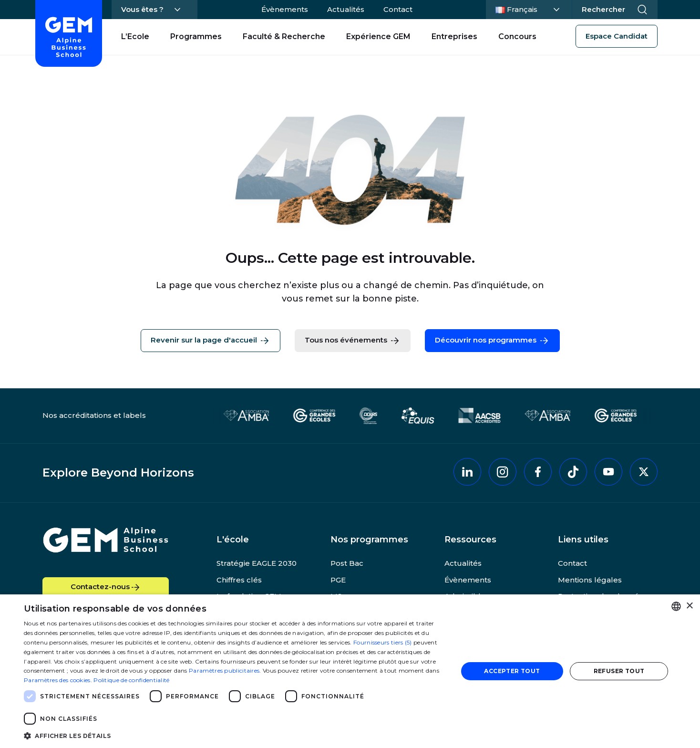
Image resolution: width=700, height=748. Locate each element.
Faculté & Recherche (284, 36)
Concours (517, 36)
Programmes (196, 36)
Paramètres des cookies (57, 680)
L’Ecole (135, 36)
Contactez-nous (106, 587)
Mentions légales (590, 580)
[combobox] (676, 606)
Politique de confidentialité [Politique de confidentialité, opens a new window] (131, 680)
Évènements (285, 9)
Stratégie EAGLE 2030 (257, 563)
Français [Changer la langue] (527, 9)
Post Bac (347, 563)
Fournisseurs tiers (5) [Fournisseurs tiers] (383, 642)
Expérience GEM (378, 36)
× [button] (689, 606)
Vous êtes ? (142, 9)
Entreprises (454, 36)
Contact (398, 9)
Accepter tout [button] (512, 671)
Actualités (346, 9)
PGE (338, 580)
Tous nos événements (353, 341)
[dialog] (350, 671)
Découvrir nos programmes (492, 341)
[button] (234, 735)
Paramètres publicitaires (224, 670)
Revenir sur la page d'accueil (211, 341)
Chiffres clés (239, 580)
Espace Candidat (617, 36)
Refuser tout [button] (619, 671)
